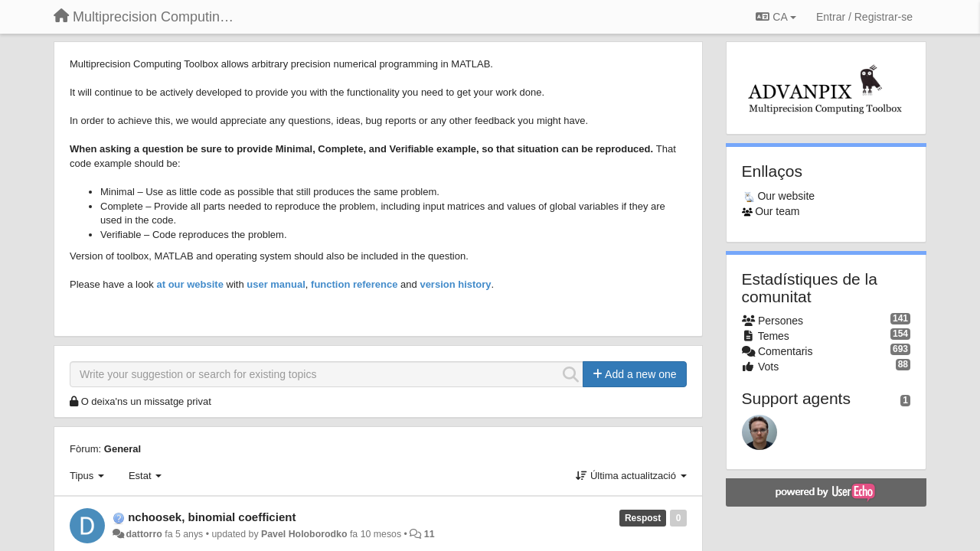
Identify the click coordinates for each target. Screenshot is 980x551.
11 (430, 534)
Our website (786, 196)
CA (776, 17)
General (122, 449)
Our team (777, 211)
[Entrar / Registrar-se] (864, 17)
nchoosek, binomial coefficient (212, 517)
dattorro (144, 534)
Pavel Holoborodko (304, 534)
